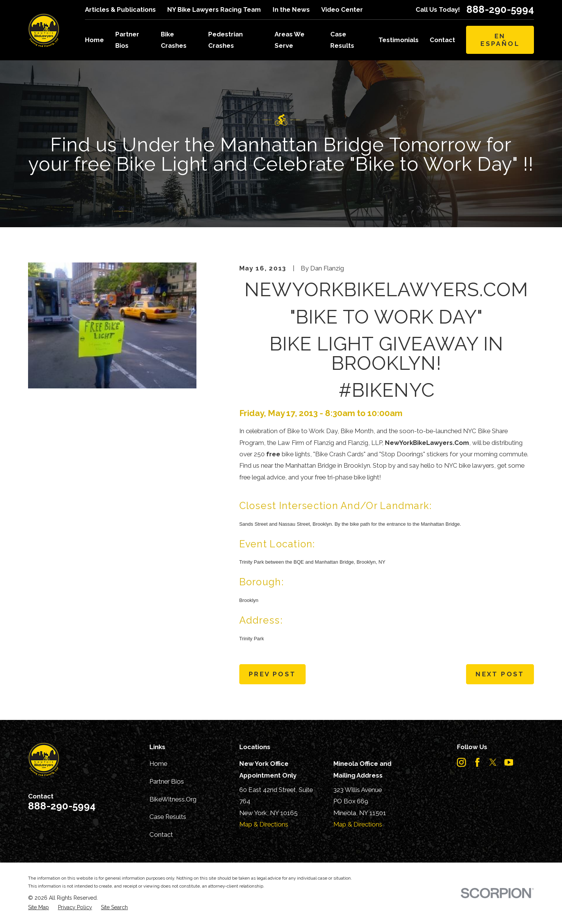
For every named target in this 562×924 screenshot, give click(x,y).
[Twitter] (493, 762)
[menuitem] (38, 907)
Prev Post (272, 674)
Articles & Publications (120, 9)
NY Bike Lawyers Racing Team (214, 9)
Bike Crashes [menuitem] (174, 40)
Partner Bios (167, 781)
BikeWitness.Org (173, 799)
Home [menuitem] (94, 40)
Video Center (342, 9)
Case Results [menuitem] (342, 40)
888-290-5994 (500, 9)
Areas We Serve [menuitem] (290, 40)
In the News (291, 9)
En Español (500, 40)
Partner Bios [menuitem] (127, 40)
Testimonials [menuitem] (399, 40)
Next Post (500, 674)
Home (158, 764)
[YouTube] (509, 762)
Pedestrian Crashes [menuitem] (225, 40)
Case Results (168, 817)
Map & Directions (264, 824)
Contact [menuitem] (442, 40)
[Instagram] (462, 762)
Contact (161, 834)
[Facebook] (477, 762)
